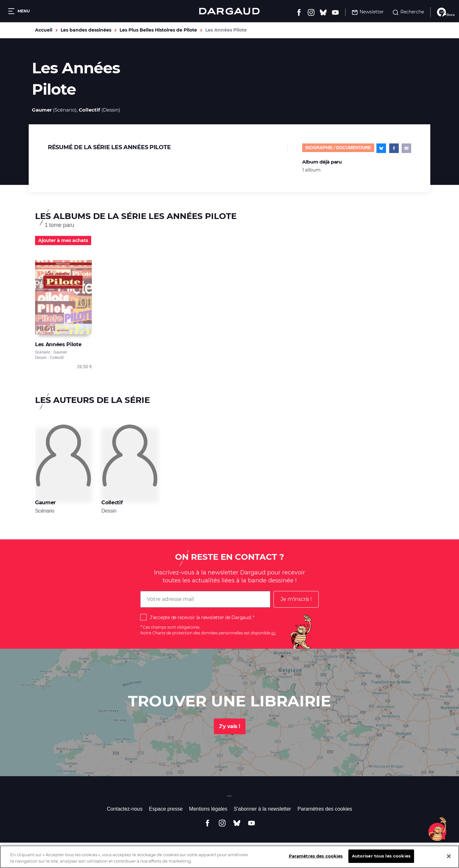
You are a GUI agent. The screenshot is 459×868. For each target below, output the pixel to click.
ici (273, 633)
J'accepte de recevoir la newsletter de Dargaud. (201, 617)
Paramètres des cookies (325, 809)
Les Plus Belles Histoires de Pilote (158, 30)
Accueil (44, 30)
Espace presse (166, 809)
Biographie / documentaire (338, 148)
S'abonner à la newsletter (262, 809)
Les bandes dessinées (86, 30)
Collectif (89, 110)
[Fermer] (449, 861)
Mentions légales (208, 809)
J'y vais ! (230, 726)
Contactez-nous (125, 809)
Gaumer (42, 110)
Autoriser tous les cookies (381, 861)
